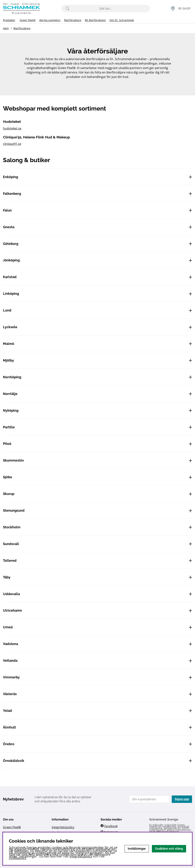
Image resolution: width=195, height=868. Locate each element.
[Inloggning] (184, 9)
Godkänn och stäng (169, 849)
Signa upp (182, 799)
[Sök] (106, 9)
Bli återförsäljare (95, 20)
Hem (6, 28)
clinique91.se (12, 144)
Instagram (111, 832)
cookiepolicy (18, 858)
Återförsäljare (73, 20)
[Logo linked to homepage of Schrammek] (22, 8)
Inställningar (137, 849)
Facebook (111, 826)
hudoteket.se (12, 128)
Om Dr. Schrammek (122, 20)
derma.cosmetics (50, 20)
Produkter (9, 20)
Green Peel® (28, 20)
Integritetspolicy (63, 827)
